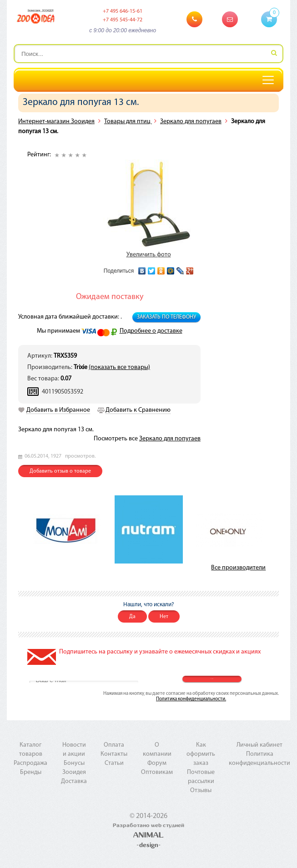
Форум (157, 763)
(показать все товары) (119, 367)
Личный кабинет (259, 745)
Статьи (114, 763)
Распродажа (30, 763)
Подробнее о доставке (151, 331)
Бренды (31, 772)
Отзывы (201, 791)
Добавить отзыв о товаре (60, 471)
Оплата (114, 745)
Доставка (74, 781)
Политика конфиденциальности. (191, 699)
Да (132, 617)
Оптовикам (157, 772)
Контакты (114, 754)
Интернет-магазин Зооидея (56, 122)
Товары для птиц (128, 122)
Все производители (238, 568)
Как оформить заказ (201, 754)
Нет (164, 617)
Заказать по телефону (166, 317)
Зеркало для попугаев (191, 122)
